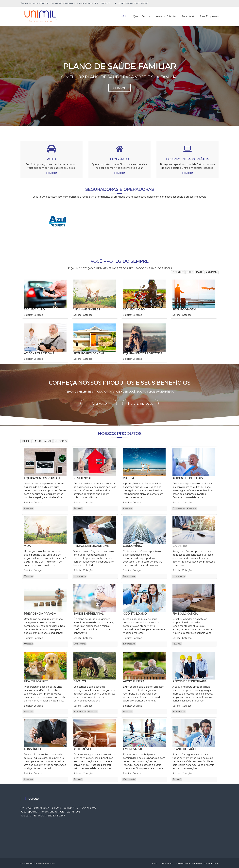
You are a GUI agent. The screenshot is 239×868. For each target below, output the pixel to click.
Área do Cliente (166, 16)
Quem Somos (142, 16)
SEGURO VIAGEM (184, 310)
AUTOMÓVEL (82, 749)
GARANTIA (180, 545)
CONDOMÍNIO (133, 545)
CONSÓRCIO (119, 159)
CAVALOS (80, 681)
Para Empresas (209, 16)
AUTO (51, 159)
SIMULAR (119, 88)
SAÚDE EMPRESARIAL (88, 613)
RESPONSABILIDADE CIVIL (91, 545)
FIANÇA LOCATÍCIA (185, 613)
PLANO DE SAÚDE (185, 749)
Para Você (188, 16)
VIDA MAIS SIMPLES (87, 310)
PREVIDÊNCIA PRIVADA (40, 613)
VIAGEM (128, 478)
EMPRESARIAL (133, 749)
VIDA (27, 545)
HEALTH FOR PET (36, 681)
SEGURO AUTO (34, 310)
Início (124, 16)
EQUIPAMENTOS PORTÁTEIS (187, 159)
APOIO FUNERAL (134, 681)
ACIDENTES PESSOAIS (39, 353)
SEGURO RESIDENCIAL (89, 353)
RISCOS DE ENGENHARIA (189, 681)
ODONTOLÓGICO (135, 613)
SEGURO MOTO (134, 310)
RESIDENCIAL (83, 478)
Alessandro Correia (46, 863)
